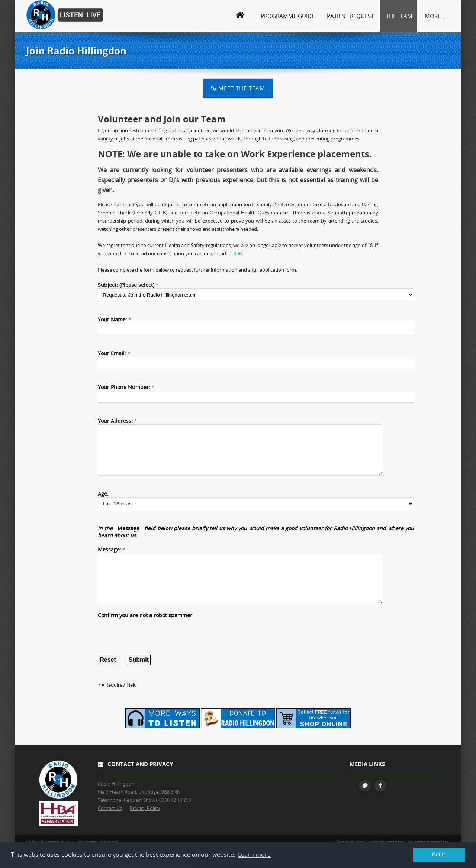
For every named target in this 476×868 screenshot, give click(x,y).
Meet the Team (238, 88)
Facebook (380, 803)
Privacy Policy (145, 826)
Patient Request (350, 16)
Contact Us (110, 826)
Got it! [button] (439, 854)
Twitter (365, 803)
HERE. (238, 253)
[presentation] (154, 651)
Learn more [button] (254, 855)
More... (435, 16)
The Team (399, 16)
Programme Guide (288, 16)
